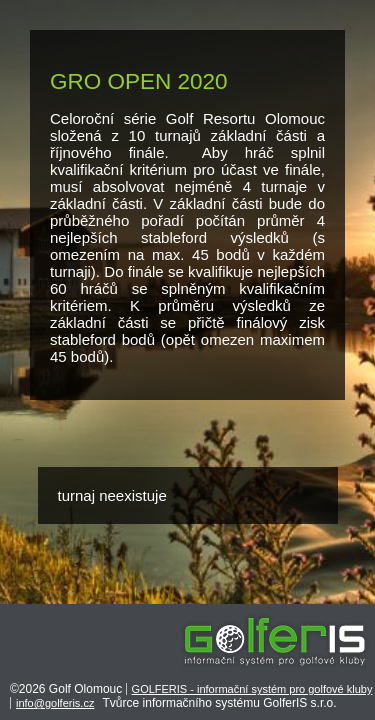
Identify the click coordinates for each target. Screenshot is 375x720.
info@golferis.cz (55, 703)
